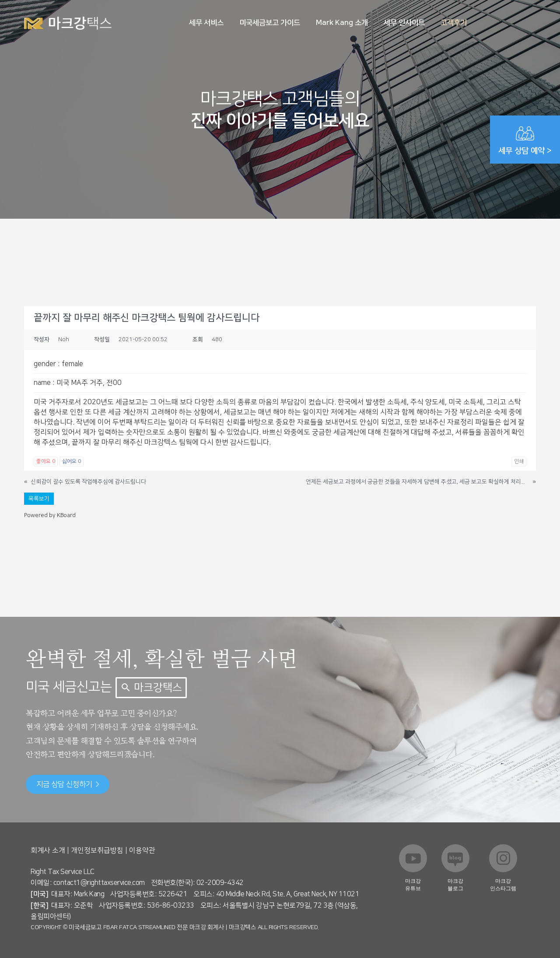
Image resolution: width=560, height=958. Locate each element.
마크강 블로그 (455, 885)
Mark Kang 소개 (342, 23)
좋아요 (46, 461)
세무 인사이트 (404, 23)
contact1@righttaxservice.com (99, 883)
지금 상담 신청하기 (68, 784)
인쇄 (519, 461)
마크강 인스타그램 (503, 885)
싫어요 (72, 461)
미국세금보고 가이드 (270, 23)
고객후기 (454, 23)
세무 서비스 (206, 23)
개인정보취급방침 (97, 850)
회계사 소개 (48, 850)
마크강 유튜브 (413, 885)
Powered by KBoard (50, 515)
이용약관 (142, 850)
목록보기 (39, 499)
